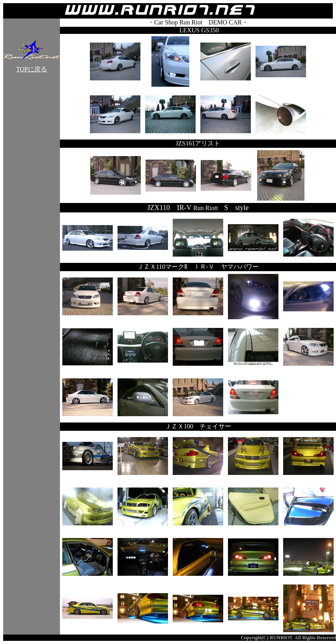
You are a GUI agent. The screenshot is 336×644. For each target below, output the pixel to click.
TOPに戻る (32, 66)
